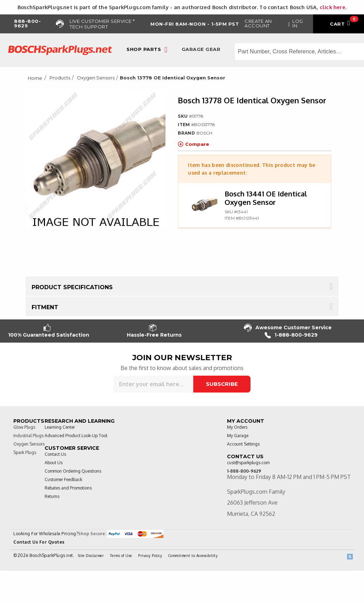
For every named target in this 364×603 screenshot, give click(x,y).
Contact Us (55, 454)
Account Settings (243, 444)
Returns (52, 496)
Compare (193, 144)
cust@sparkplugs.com (248, 463)
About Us (54, 463)
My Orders (237, 427)
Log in (298, 23)
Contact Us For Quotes (39, 542)
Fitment (45, 307)
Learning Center (60, 427)
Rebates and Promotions (68, 488)
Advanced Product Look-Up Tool (76, 436)
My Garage (238, 436)
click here (333, 7)
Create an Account (258, 23)
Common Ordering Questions (73, 471)
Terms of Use (121, 556)
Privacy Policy (150, 556)
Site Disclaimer (91, 556)
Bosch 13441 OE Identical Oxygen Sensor (266, 198)
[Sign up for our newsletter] (153, 384)
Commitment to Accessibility (193, 556)
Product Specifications (72, 287)
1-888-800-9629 (291, 335)
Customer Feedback (63, 479)
